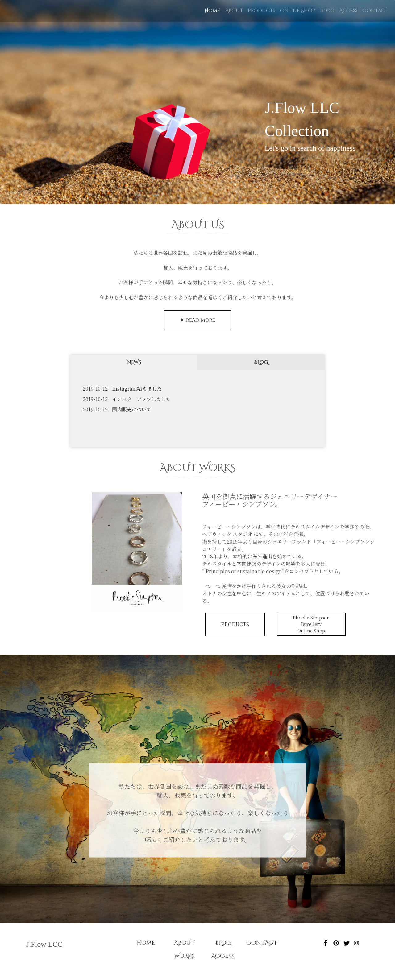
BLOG (261, 362)
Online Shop (297, 11)
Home (214, 11)
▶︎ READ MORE (197, 320)
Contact (375, 11)
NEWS (134, 362)
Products (261, 11)
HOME (146, 943)
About (234, 11)
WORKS (184, 956)
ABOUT (185, 943)
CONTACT (262, 943)
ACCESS (223, 956)
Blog (327, 11)
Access (348, 11)
